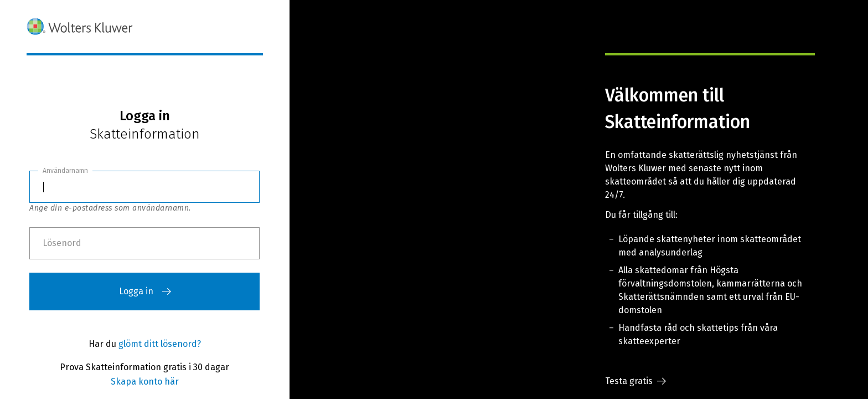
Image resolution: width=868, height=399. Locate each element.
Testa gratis (635, 381)
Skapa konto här (145, 382)
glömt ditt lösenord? (160, 344)
